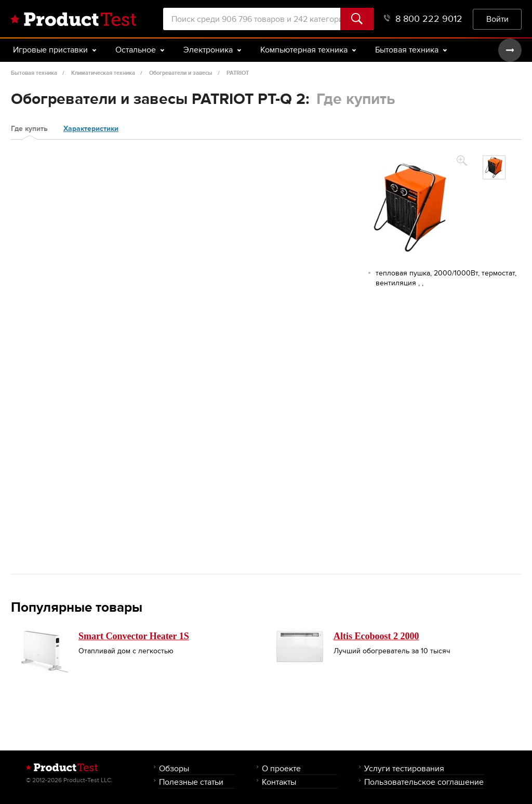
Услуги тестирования (404, 768)
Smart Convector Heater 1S (134, 636)
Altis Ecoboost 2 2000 (376, 636)
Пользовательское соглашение (424, 782)
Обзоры (174, 768)
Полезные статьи (191, 782)
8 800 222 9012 (423, 19)
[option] (494, 167)
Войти (497, 19)
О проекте (281, 768)
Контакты (279, 782)
